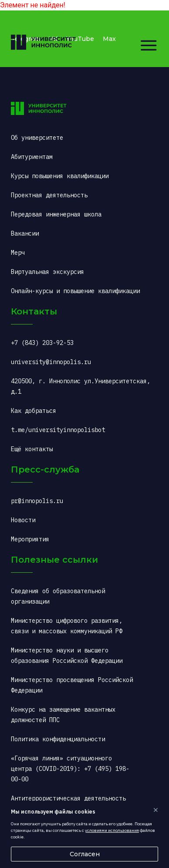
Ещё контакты (32, 449)
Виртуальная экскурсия (47, 272)
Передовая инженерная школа (56, 214)
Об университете (37, 138)
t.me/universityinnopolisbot (58, 430)
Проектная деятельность (49, 195)
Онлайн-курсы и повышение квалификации (75, 291)
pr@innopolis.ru (37, 501)
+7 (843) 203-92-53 (42, 343)
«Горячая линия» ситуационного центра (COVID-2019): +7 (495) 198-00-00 (70, 769)
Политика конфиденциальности (58, 739)
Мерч (18, 253)
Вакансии (25, 233)
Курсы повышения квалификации (60, 176)
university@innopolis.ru (51, 362)
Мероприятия (30, 539)
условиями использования (112, 830)
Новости (23, 520)
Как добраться (34, 411)
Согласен (85, 854)
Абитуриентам (32, 157)
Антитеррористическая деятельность (68, 798)
